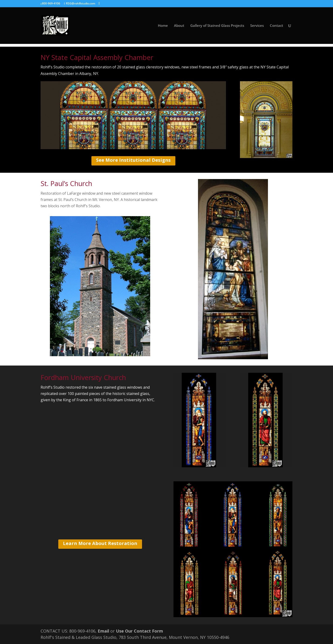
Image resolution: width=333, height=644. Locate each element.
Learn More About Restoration (100, 543)
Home (163, 26)
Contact (276, 26)
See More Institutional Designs (133, 160)
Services (257, 26)
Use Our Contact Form (139, 631)
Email (103, 631)
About (179, 26)
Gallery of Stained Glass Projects (217, 26)
